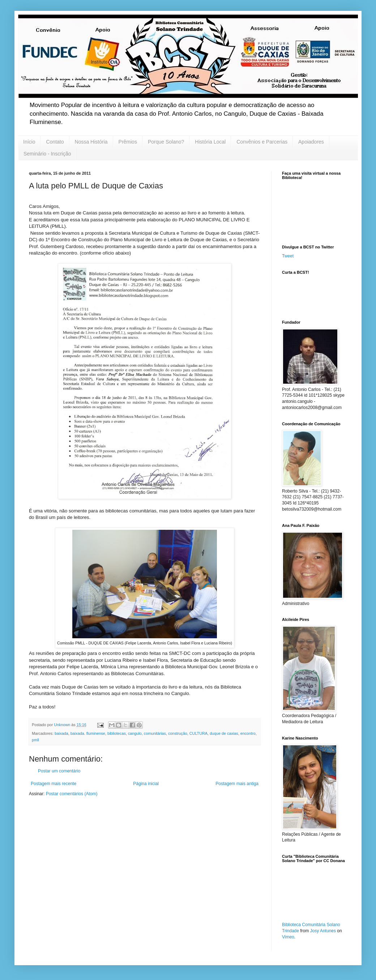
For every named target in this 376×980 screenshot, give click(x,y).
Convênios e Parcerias (262, 142)
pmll (35, 740)
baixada (61, 733)
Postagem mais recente (54, 784)
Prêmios (128, 142)
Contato (55, 142)
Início (29, 142)
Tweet (288, 256)
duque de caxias (224, 733)
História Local (210, 142)
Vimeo (288, 937)
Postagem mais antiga (237, 784)
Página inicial (146, 784)
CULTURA (198, 733)
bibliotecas (117, 733)
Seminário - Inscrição (47, 154)
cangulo (135, 733)
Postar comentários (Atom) (72, 794)
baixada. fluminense (88, 733)
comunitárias (155, 733)
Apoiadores (311, 142)
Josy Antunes (323, 931)
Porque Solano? (166, 142)
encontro (248, 733)
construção (178, 733)
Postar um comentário (59, 771)
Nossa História (91, 142)
